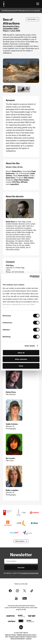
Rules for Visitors (11, 635)
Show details (30, 346)
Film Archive (31, 19)
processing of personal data (30, 573)
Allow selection (21, 359)
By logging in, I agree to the (21, 573)
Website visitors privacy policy (27, 635)
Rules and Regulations (18, 638)
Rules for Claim (31, 637)
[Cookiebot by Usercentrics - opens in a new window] (30, 277)
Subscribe (21, 567)
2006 (16, 28)
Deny (21, 366)
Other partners (20, 541)
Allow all (21, 353)
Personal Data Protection (17, 637)
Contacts (29, 638)
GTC (7, 637)
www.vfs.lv (15, 184)
